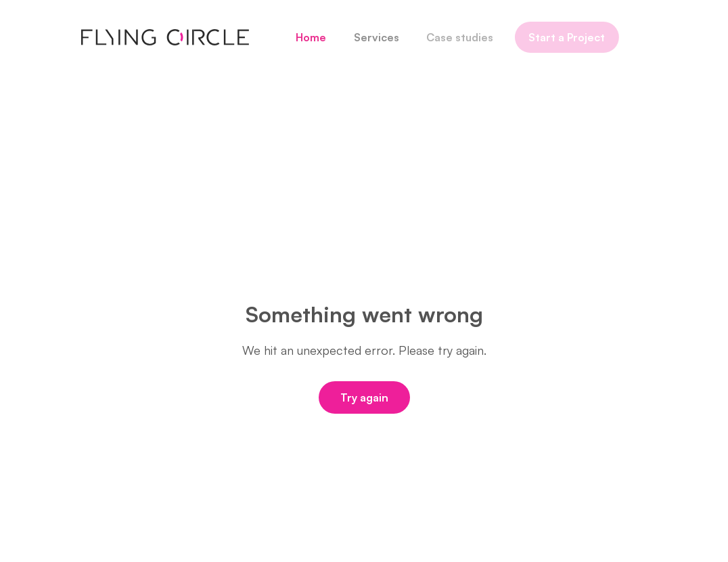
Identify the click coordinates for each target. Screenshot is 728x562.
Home (307, 37)
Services (372, 37)
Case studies (454, 37)
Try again (364, 397)
